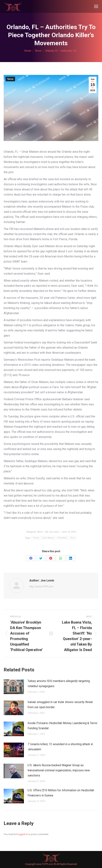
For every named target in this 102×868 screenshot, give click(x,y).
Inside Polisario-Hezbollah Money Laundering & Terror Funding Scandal (62, 726)
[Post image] (14, 687)
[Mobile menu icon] (96, 6)
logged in (23, 834)
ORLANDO (62, 538)
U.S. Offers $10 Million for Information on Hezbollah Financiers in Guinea (61, 793)
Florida (36, 538)
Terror (10, 79)
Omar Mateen (48, 538)
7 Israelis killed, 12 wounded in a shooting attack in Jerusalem (60, 747)
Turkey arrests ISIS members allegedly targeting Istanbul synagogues (59, 684)
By (52, 532)
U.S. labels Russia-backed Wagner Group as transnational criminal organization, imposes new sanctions (59, 770)
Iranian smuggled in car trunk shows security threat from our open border (60, 705)
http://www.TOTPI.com (41, 587)
